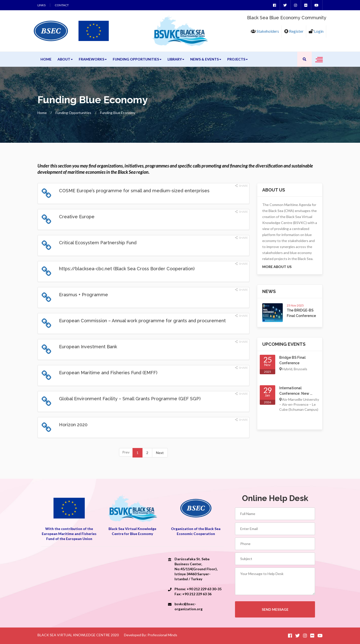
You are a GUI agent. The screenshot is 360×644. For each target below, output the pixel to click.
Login (316, 31)
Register (294, 31)
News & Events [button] (206, 59)
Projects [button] (237, 59)
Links (41, 5)
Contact (62, 5)
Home (46, 59)
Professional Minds (162, 635)
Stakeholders (265, 31)
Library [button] (176, 59)
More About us (277, 267)
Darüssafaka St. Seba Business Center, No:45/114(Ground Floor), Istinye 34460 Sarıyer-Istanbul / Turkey (196, 569)
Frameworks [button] (93, 59)
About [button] (65, 59)
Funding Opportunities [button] (137, 59)
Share (241, 186)
